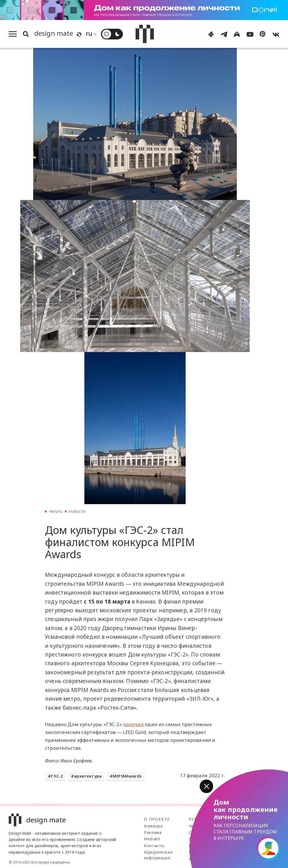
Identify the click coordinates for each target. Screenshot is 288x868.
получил (133, 724)
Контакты (154, 846)
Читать (56, 511)
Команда (153, 826)
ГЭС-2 (57, 776)
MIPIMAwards (127, 776)
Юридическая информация (158, 855)
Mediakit (152, 839)
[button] (206, 786)
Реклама (153, 832)
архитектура (88, 776)
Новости (77, 511)
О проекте (157, 819)
